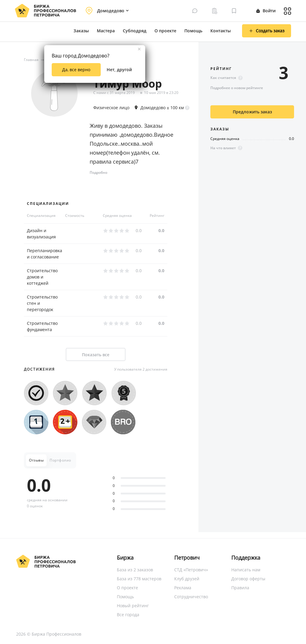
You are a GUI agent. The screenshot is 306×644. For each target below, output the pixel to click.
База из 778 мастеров (139, 579)
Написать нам (246, 570)
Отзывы (36, 460)
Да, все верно (76, 70)
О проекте (165, 31)
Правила (240, 588)
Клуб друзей (187, 579)
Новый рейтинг (133, 606)
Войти (266, 11)
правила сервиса (112, 162)
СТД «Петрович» (191, 570)
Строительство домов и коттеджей (42, 277)
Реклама (183, 588)
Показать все (96, 355)
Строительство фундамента (42, 326)
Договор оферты (248, 579)
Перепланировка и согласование (45, 254)
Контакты (221, 31)
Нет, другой (119, 70)
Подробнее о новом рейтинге (237, 88)
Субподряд (135, 31)
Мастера (106, 31)
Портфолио (60, 460)
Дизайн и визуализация (41, 234)
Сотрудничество (191, 597)
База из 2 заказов (135, 570)
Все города (128, 615)
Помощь (193, 31)
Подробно (98, 172)
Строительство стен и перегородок (42, 303)
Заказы (81, 31)
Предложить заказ (252, 112)
